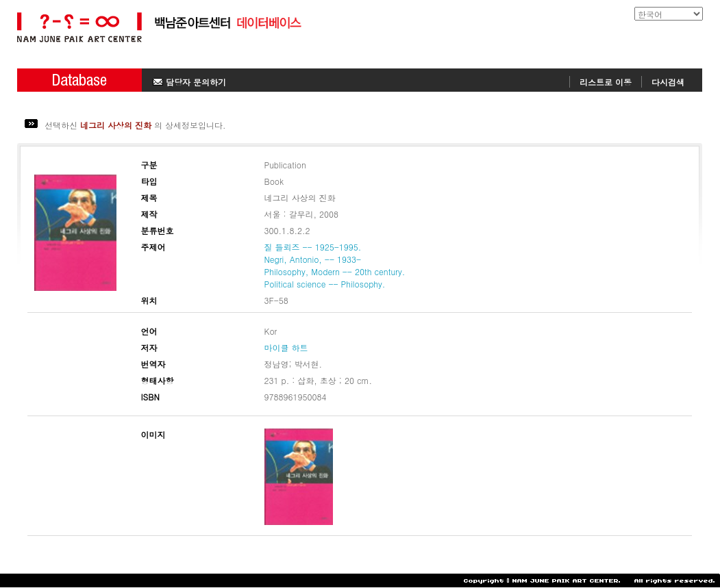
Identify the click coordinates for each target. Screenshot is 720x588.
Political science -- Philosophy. (325, 284)
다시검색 (668, 82)
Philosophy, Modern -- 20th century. (335, 271)
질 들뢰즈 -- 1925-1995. (313, 247)
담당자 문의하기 (189, 82)
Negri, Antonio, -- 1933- (313, 259)
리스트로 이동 (606, 82)
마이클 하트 (286, 347)
